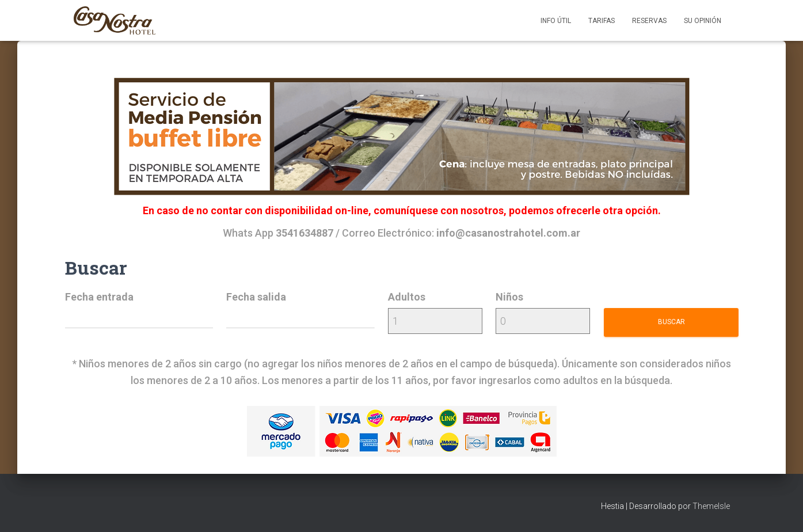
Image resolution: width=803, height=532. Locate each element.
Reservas (649, 21)
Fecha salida (256, 297)
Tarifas (602, 21)
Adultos (407, 297)
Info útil (556, 21)
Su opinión (703, 21)
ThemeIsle (711, 506)
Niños (509, 297)
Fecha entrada (99, 297)
